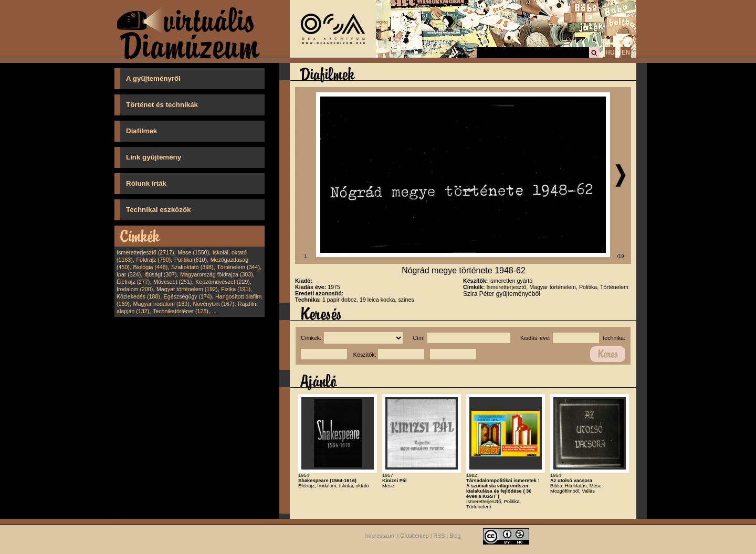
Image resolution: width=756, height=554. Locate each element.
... (214, 311)
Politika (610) (191, 260)
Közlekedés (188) (138, 296)
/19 (621, 256)
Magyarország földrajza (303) (217, 274)
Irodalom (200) (135, 289)
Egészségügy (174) (188, 296)
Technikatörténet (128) (181, 311)
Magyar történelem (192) (187, 289)
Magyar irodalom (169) (161, 304)
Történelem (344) (238, 267)
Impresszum (381, 536)
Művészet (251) (172, 282)
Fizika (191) (236, 289)
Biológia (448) (151, 267)
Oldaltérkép (414, 536)
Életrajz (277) (133, 282)
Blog (455, 536)
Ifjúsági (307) (161, 274)
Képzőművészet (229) (223, 282)
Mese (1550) (193, 252)
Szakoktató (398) (192, 267)
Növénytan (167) (213, 304)
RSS (439, 536)
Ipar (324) (129, 274)
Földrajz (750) (153, 260)
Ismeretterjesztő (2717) (145, 252)
